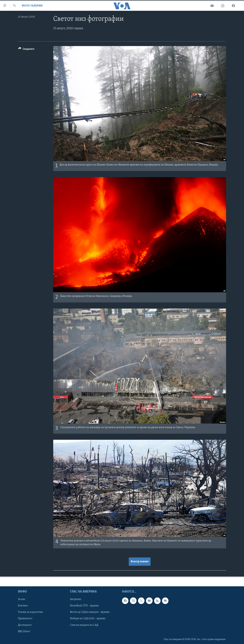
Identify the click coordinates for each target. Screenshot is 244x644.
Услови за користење (30, 612)
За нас (22, 599)
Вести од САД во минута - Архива (90, 612)
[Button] (26, 50)
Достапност (25, 625)
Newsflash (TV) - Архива (84, 606)
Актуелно (76, 599)
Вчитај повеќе (140, 562)
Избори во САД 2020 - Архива (88, 619)
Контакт (23, 606)
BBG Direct (24, 631)
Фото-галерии (32, 6)
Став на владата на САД (84, 625)
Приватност (25, 619)
